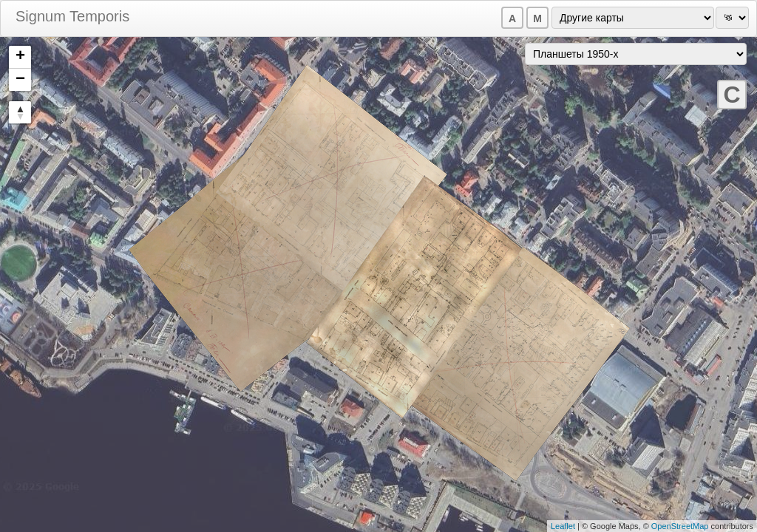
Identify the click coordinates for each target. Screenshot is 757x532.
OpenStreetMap (680, 526)
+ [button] (20, 57)
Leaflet (563, 526)
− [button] (20, 80)
